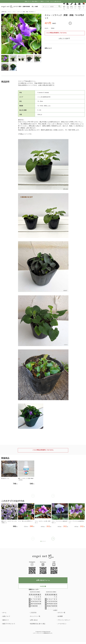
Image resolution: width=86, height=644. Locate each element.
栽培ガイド (6, 620)
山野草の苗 (4, 12)
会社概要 (60, 616)
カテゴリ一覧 (61, 613)
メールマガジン (62, 624)
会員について (6, 616)
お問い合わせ (34, 620)
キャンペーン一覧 (35, 616)
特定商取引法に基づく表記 (38, 624)
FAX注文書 (43, 586)
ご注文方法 (33, 613)
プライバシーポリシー (64, 620)
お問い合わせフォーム (43, 580)
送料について (48, 48)
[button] (53, 539)
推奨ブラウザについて (9, 624)
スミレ (10, 12)
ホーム (4, 613)
